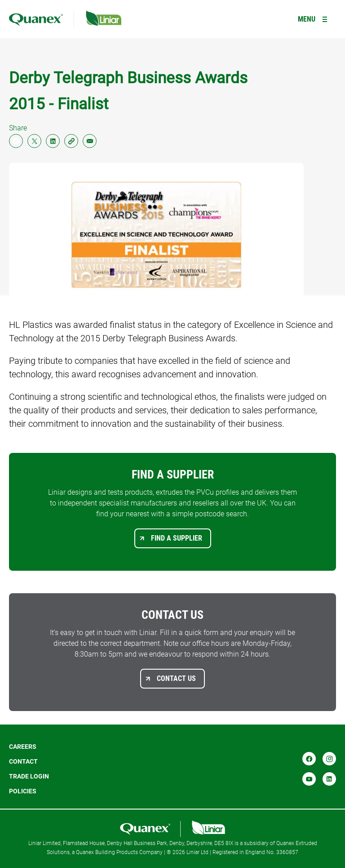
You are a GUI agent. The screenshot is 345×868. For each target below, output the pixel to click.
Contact (23, 761)
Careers (23, 747)
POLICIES (23, 791)
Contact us (176, 678)
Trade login (29, 776)
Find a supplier (177, 538)
